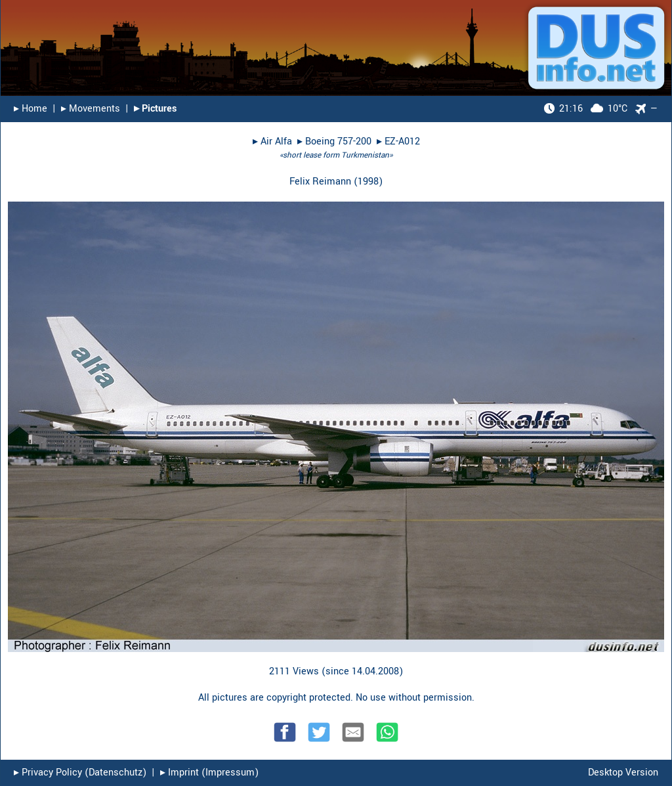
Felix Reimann (320, 182)
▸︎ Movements (91, 109)
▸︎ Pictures (155, 109)
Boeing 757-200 (338, 142)
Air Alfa (276, 142)
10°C (586, 109)
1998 (368, 182)
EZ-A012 (402, 142)
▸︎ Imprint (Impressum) (209, 773)
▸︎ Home (31, 109)
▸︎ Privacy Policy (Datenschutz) (80, 773)
